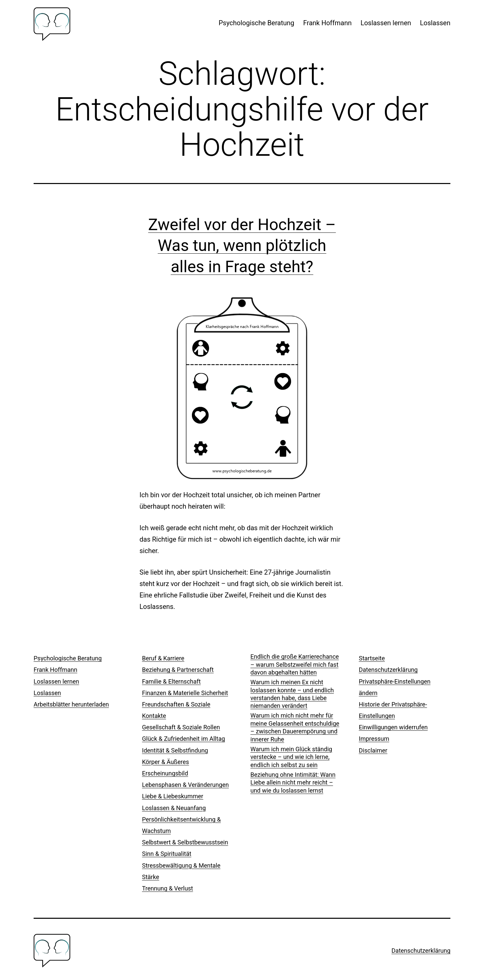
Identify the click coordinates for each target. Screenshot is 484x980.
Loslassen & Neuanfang (174, 808)
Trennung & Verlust (168, 888)
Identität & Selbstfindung (175, 750)
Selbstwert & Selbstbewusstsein (185, 842)
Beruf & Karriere (163, 658)
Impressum (374, 739)
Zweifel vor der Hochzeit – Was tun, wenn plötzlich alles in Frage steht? (242, 246)
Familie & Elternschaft (172, 681)
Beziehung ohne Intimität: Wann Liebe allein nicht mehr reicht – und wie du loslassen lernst (293, 783)
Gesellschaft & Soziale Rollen (181, 727)
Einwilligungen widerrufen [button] (393, 727)
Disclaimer (373, 750)
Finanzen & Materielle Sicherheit (185, 693)
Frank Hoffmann (327, 23)
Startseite (372, 658)
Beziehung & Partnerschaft (178, 670)
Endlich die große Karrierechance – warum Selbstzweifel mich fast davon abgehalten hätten (295, 664)
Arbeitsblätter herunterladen (71, 704)
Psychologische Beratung (257, 23)
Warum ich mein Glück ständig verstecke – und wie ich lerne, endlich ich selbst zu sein (291, 757)
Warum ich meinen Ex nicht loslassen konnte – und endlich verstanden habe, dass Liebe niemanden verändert (292, 694)
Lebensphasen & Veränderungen (186, 785)
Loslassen (435, 23)
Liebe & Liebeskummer (173, 796)
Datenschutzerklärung (388, 670)
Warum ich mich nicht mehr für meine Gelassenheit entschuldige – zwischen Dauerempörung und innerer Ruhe (295, 727)
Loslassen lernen (386, 23)
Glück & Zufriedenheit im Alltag (184, 739)
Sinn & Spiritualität (167, 854)
